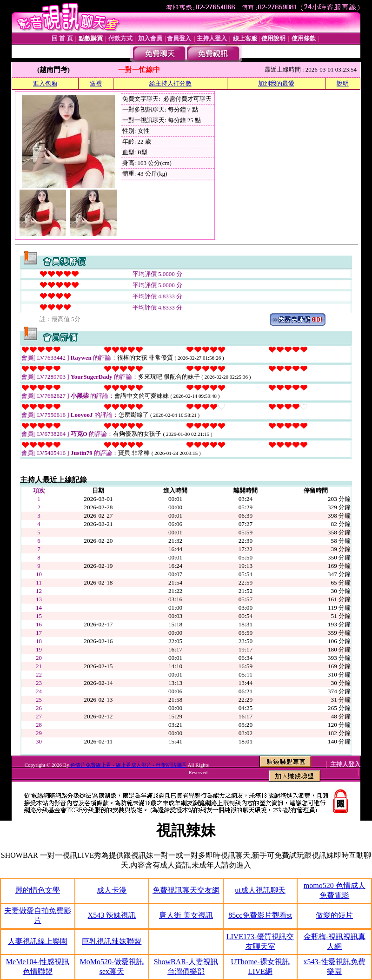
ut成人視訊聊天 (260, 890)
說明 (343, 83)
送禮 (96, 83)
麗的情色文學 (38, 890)
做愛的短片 (334, 915)
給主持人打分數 (170, 83)
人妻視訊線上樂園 (38, 941)
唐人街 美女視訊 (186, 915)
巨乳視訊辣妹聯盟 (112, 941)
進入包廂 (45, 83)
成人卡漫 (112, 890)
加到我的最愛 (276, 83)
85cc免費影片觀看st (260, 915)
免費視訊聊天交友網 (186, 890)
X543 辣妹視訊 (112, 915)
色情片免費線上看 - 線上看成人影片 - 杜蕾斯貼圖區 (128, 765)
